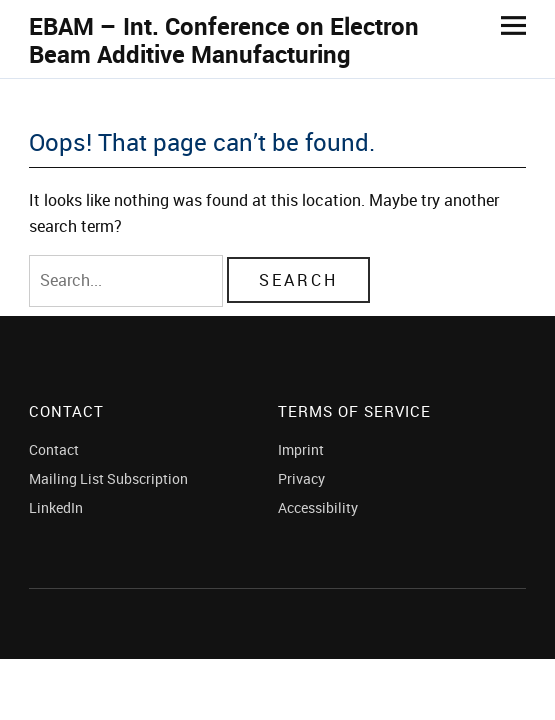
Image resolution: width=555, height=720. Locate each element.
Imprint (301, 449)
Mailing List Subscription (108, 478)
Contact (54, 449)
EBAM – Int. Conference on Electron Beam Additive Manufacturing (224, 40)
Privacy (301, 478)
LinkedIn (56, 507)
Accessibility (318, 507)
